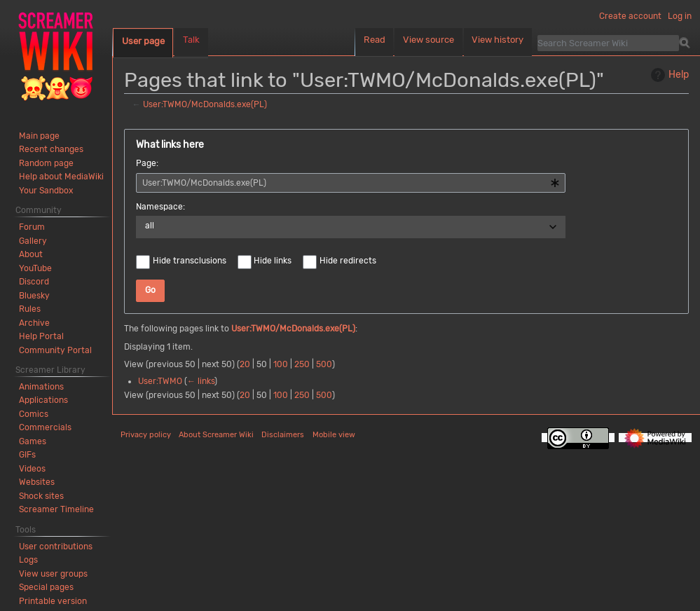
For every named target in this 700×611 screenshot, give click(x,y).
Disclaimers (283, 435)
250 (302, 364)
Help (668, 75)
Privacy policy (146, 435)
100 (281, 364)
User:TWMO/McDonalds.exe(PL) (205, 104)
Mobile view (334, 435)
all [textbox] (150, 226)
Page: (147, 163)
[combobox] (351, 183)
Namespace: (160, 207)
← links (201, 381)
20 (245, 364)
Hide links (273, 261)
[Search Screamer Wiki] (608, 43)
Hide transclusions (190, 261)
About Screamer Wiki (216, 435)
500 (324, 364)
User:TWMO (160, 381)
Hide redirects (348, 261)
